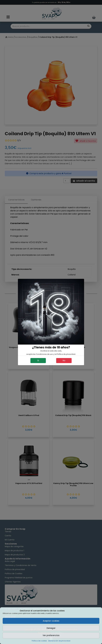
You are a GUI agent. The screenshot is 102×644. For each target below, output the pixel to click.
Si (38, 360)
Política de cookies (39, 641)
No (64, 360)
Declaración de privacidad (59, 641)
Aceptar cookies (51, 621)
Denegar (51, 628)
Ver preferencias (51, 635)
